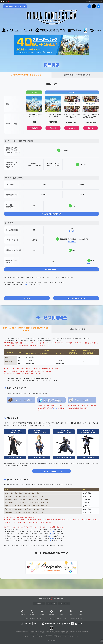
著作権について (35, 619)
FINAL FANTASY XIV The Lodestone (15, 6)
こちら (55, 408)
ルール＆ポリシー (66, 619)
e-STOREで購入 (51, 603)
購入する (53, 128)
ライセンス (59, 619)
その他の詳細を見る (51, 269)
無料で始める (34, 128)
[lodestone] (51, 598)
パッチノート (27, 285)
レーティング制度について (26, 619)
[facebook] (89, 6)
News (33, 615)
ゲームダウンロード (64, 603)
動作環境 (27, 298)
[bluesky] (98, 6)
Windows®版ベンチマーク (76, 298)
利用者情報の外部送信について (76, 619)
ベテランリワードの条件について (52, 471)
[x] (94, 6)
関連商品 (39, 603)
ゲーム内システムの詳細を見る (51, 214)
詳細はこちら (72, 231)
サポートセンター (52, 619)
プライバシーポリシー (43, 619)
